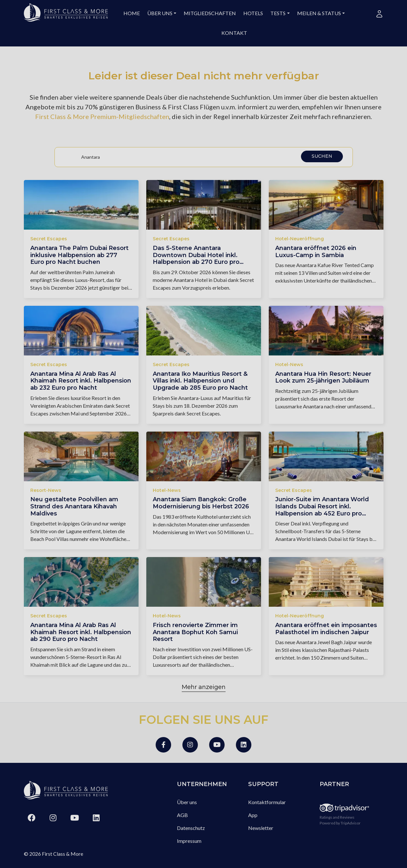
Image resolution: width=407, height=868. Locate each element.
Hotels (253, 13)
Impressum (189, 841)
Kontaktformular (267, 802)
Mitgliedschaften (210, 13)
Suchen (322, 156)
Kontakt (234, 33)
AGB (182, 815)
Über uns (160, 13)
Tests (278, 13)
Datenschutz (191, 828)
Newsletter (261, 828)
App (253, 815)
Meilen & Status (319, 13)
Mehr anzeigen (204, 687)
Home (132, 13)
